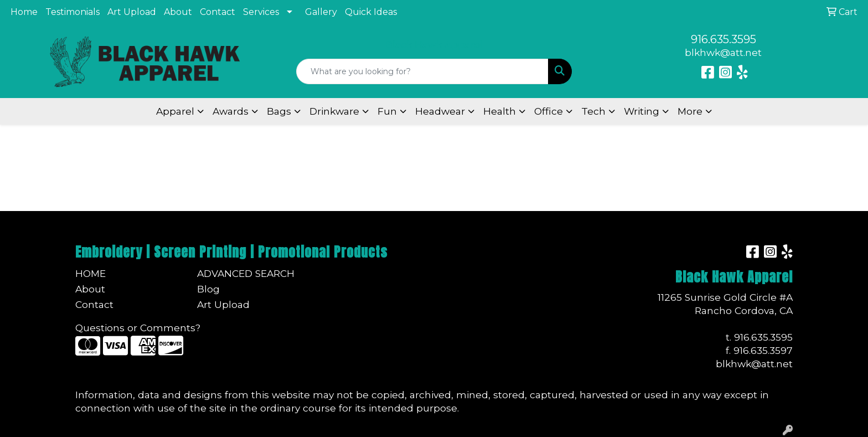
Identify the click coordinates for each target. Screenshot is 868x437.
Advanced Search (246, 273)
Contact (218, 12)
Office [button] (549, 111)
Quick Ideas (371, 12)
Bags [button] (279, 111)
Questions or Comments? (138, 328)
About (178, 12)
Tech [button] (593, 111)
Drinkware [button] (334, 111)
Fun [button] (387, 111)
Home (24, 12)
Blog (208, 289)
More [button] (690, 111)
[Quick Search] (423, 71)
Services (261, 12)
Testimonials (73, 12)
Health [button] (500, 111)
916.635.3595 (724, 39)
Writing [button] (642, 111)
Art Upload (132, 12)
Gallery (321, 12)
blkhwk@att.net (723, 52)
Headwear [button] (440, 111)
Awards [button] (231, 111)
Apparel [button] (175, 111)
